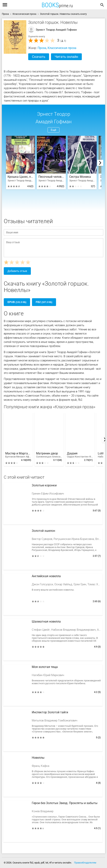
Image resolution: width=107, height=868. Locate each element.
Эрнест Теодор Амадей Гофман (56, 30)
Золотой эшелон (43, 531)
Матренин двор (49, 455)
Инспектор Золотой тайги (50, 712)
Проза (42, 48)
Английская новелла (46, 576)
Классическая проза (62, 48)
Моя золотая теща (45, 667)
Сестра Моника (80, 177)
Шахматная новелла (46, 622)
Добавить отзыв (17, 271)
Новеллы (38, 758)
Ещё (53, 130)
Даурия (80, 455)
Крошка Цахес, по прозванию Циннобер (20, 177)
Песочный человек (51, 177)
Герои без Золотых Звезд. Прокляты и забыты (65, 803)
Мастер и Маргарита (18, 455)
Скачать (39, 57)
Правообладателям (85, 863)
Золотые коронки (44, 485)
